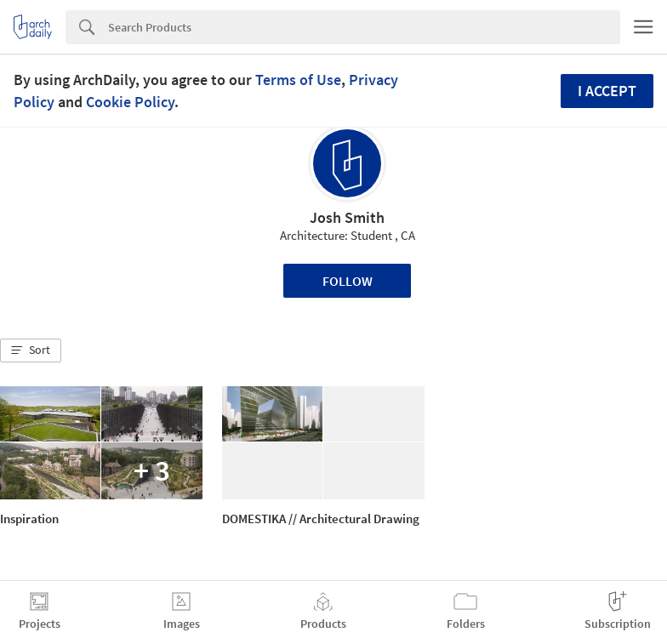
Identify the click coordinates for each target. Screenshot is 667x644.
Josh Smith (347, 217)
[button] (31, 350)
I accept (607, 91)
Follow (348, 281)
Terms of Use (298, 80)
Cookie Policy (130, 102)
